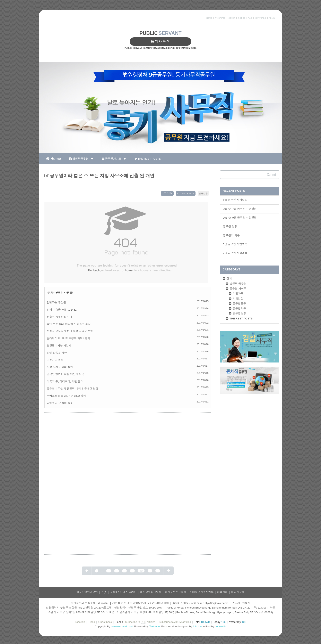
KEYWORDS (261, 18)
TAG (250, 18)
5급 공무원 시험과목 (235, 244)
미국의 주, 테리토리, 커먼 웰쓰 (65, 381)
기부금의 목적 (55, 360)
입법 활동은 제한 (57, 353)
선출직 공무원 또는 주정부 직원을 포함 (70, 331)
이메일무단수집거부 (202, 592)
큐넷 (104, 592)
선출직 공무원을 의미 (59, 317)
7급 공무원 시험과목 (235, 253)
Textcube (154, 626)
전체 (51, 293)
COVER (232, 18)
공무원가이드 (114, 159)
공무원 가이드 (238, 289)
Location (80, 622)
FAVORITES (220, 18)
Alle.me (197, 626)
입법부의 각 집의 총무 (60, 403)
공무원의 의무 (231, 235)
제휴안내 (222, 592)
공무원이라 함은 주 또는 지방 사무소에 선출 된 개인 (101, 176)
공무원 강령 (230, 226)
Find (271, 175)
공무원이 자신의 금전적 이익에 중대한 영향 (72, 389)
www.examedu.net (122, 626)
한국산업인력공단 (87, 592)
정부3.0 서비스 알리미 (123, 592)
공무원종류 (239, 304)
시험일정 (238, 299)
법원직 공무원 (238, 284)
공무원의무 (239, 308)
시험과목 (238, 294)
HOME (209, 18)
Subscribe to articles (140, 622)
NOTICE (242, 18)
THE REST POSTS (148, 159)
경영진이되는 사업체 (59, 346)
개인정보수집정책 (175, 592)
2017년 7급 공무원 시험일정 (240, 209)
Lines (92, 622)
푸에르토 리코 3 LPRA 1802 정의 (66, 396)
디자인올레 (238, 592)
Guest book (105, 622)
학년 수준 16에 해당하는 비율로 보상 (69, 324)
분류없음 (203, 193)
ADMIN (272, 18)
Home (53, 158)
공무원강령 (239, 313)
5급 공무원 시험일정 (235, 200)
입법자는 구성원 (56, 303)
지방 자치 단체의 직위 (60, 367)
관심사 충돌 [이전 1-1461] (62, 310)
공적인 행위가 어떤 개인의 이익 (65, 374)
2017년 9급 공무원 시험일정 (240, 218)
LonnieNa (220, 626)
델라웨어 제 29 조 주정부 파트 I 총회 (68, 338)
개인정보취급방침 (151, 592)
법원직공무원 (81, 159)
